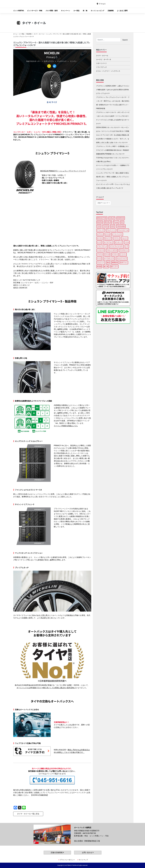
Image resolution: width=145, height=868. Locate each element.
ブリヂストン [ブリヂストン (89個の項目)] (124, 250)
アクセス (102, 4)
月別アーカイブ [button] (103, 203)
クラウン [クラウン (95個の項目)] (116, 238)
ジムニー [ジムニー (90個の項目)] (125, 238)
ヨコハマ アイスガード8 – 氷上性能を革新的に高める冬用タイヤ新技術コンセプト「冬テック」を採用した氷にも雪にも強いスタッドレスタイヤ (113, 139)
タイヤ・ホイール (39, 34)
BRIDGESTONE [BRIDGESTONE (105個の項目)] (102, 218)
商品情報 (29, 34)
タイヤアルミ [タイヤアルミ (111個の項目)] (108, 242)
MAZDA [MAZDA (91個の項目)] (100, 222)
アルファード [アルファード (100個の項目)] (111, 230)
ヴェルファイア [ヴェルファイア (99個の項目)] (122, 258)
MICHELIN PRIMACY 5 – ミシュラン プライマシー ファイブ (63, 171)
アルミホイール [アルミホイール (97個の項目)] (123, 230)
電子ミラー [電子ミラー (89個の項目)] (114, 267)
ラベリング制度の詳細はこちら (66, 426)
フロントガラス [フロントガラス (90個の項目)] (112, 250)
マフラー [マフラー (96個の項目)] (115, 254)
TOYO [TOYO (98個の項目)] (99, 226)
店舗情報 (111, 11)
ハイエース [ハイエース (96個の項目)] (101, 250)
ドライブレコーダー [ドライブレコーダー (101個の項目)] (116, 246)
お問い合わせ (88, 853)
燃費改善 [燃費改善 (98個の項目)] (115, 262)
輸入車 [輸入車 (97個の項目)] (106, 267)
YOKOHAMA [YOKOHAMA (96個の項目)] (121, 226)
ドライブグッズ (101, 67)
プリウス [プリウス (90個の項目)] (100, 254)
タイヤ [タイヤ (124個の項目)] (99, 242)
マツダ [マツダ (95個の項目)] (107, 254)
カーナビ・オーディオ (104, 59)
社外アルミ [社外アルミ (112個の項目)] (124, 262)
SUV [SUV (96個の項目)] (122, 222)
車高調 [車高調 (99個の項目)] (99, 267)
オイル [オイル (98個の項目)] (107, 234)
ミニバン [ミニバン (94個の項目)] (123, 254)
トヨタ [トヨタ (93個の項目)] (127, 242)
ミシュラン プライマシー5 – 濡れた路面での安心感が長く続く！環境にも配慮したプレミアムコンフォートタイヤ (113, 177)
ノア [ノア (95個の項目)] (127, 246)
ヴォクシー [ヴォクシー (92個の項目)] (101, 262)
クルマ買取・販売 (52, 11)
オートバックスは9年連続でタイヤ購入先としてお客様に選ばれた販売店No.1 (46, 688)
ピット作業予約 (19, 11)
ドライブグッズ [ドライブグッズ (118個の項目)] (102, 246)
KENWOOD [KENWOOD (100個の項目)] (121, 218)
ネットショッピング (97, 11)
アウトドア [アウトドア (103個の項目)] (101, 230)
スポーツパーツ (101, 63)
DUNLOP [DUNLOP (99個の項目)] (112, 218)
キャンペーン (66, 11)
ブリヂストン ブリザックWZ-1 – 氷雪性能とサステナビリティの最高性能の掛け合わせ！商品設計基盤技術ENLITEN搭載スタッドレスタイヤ (113, 150)
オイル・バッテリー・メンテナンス (108, 71)
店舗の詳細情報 (57, 853)
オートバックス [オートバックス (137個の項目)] (117, 234)
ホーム (15, 34)
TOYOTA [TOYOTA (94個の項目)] (106, 226)
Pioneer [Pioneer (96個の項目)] (116, 222)
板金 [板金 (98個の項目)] (108, 262)
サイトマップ (83, 860)
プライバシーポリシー (67, 860)
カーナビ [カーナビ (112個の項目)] (100, 238)
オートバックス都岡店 (67, 6)
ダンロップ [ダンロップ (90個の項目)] (119, 242)
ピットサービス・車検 (35, 11)
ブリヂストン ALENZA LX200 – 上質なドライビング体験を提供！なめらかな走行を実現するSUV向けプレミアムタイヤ (113, 90)
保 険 (85, 11)
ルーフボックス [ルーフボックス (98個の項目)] (109, 258)
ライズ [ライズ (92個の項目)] (99, 258)
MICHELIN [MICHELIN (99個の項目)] (108, 222)
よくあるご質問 (122, 11)
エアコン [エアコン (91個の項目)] (100, 234)
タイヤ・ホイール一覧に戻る (28, 814)
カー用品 (76, 11)
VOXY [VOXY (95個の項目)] (113, 226)
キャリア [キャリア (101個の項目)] (108, 238)
